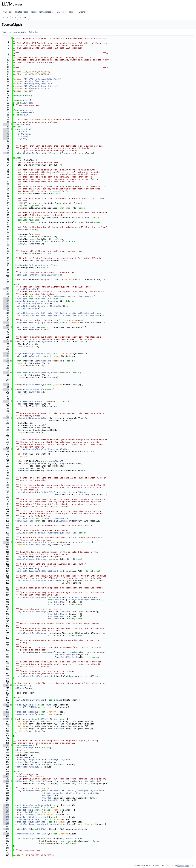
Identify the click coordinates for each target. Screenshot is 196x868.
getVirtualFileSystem (81, 313)
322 (6, 805)
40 (6, 131)
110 (6, 299)
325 (6, 812)
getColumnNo (27, 815)
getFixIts (42, 834)
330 (6, 824)
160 (6, 418)
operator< (27, 719)
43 (6, 139)
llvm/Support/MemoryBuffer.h (41, 86)
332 (6, 829)
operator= (36, 241)
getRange (30, 714)
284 (6, 714)
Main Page (8, 12)
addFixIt (26, 829)
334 (6, 834)
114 (6, 308)
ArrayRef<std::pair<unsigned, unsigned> (38, 824)
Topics (34, 12)
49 (6, 153)
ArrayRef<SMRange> (79, 600)
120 (6, 323)
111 (6, 301)
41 (6, 134)
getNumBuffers (34, 385)
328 (6, 819)
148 (6, 389)
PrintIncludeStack (42, 676)
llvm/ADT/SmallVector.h (38, 81)
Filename (82, 492)
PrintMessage (39, 597)
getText (32, 712)
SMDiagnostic (27, 112)
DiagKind (26, 129)
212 (6, 542)
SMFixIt (24, 115)
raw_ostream (27, 110)
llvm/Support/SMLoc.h (37, 88)
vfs (27, 100)
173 (6, 449)
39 (6, 129)
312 (6, 781)
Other (54, 719)
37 (6, 124)
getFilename (34, 810)
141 (6, 373)
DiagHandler (39, 265)
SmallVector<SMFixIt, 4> (29, 767)
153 (6, 401)
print (35, 839)
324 (6, 810)
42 (6, 136)
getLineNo (26, 812)
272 (6, 686)
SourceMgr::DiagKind (27, 760)
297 (6, 745)
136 (6, 361)
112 (6, 304)
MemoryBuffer (30, 373)
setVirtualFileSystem (44, 315)
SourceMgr (26, 124)
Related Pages (22, 12)
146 (6, 385)
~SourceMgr (32, 308)
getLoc (26, 807)
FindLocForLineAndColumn (47, 581)
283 (6, 712)
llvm (14, 18)
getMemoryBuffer (48, 373)
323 (6, 807)
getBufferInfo (43, 361)
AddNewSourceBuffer (37, 418)
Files (72, 12)
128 (6, 342)
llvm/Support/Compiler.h (39, 84)
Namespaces (46, 12)
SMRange (20, 688)
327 (6, 817)
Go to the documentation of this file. (20, 32)
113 (6, 306)
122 (6, 327)
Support (23, 18)
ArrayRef (46, 798)
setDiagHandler (30, 342)
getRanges (69, 824)
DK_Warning (24, 134)
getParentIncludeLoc (34, 401)
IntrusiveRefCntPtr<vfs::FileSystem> (36, 275)
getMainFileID (34, 389)
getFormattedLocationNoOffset (32, 571)
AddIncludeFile (45, 492)
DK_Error (23, 131)
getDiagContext (31, 356)
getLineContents (36, 822)
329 (6, 822)
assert (21, 363)
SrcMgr (64, 449)
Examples (83, 12)
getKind (44, 817)
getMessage (33, 819)
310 (6, 776)
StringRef (21, 712)
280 (6, 705)
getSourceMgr (43, 805)
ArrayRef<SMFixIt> (58, 602)
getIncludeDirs (50, 323)
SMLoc (21, 230)
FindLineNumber (35, 542)
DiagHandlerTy (30, 153)
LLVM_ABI (23, 203)
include (5, 18)
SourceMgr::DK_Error (59, 760)
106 (6, 289)
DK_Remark (23, 136)
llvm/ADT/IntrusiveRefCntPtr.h (42, 79)
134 (6, 356)
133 (6, 354)
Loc (74, 533)
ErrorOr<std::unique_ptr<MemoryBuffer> (48, 518)
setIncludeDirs (30, 327)
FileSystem (26, 103)
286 (6, 719)
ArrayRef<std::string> (28, 323)
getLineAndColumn (36, 545)
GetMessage (48, 652)
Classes (61, 12)
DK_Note (22, 139)
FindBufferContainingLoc (51, 533)
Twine (58, 600)
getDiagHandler (41, 354)
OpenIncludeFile (24, 521)
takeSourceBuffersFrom (34, 449)
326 (6, 815)
